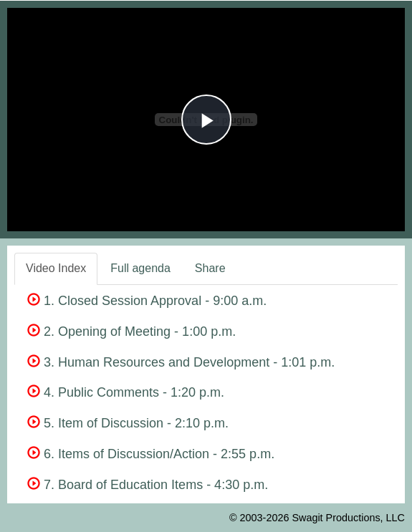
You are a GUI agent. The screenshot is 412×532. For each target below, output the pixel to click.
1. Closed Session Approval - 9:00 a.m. (147, 301)
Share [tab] (210, 268)
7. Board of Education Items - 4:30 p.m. (148, 485)
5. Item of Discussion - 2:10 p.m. (128, 423)
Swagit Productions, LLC (348, 518)
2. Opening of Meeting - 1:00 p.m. (131, 332)
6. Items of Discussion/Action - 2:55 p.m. (151, 454)
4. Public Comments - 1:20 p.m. (126, 392)
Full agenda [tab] (140, 268)
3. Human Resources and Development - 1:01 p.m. (181, 362)
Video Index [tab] (56, 268)
